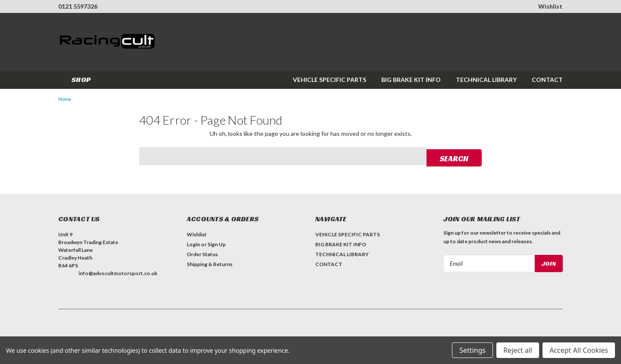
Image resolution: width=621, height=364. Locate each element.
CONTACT (547, 80)
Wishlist (550, 6)
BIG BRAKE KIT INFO (411, 80)
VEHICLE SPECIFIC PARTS (329, 80)
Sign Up (216, 243)
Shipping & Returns (210, 263)
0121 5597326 (78, 6)
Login (193, 243)
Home (65, 99)
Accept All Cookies (579, 350)
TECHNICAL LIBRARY (486, 80)
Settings (472, 350)
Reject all (518, 350)
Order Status (202, 253)
